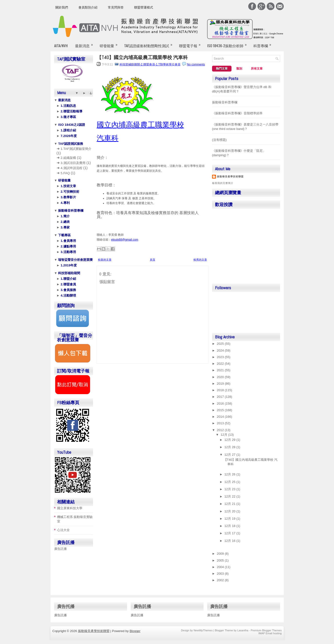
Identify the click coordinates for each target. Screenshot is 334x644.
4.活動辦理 (68, 295)
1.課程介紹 (68, 130)
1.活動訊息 (68, 106)
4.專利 (65, 203)
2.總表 (65, 222)
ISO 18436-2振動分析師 (228, 44)
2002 (221, 580)
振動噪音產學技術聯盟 (230, 177)
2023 (221, 357)
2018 (221, 390)
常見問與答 (116, 7)
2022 (221, 364)
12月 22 (230, 496)
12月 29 (230, 440)
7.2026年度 (68, 136)
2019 (221, 384)
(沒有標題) (219, 140)
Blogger (135, 631)
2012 (221, 430)
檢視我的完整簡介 (223, 183)
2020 (221, 377)
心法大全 (63, 530)
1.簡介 (65, 216)
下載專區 (64, 235)
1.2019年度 (68, 265)
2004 (221, 567)
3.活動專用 (68, 252)
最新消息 (86, 44)
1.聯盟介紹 (68, 279)
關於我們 (62, 7)
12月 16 (230, 541)
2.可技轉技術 (69, 192)
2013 (221, 423)
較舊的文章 (200, 260)
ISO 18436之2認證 (71, 125)
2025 (221, 344)
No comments (196, 64)
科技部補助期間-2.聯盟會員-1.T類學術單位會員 (150, 64)
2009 (221, 554)
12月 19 (230, 519)
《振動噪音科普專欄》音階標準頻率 (237, 113)
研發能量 (110, 44)
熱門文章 (222, 69)
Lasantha (243, 630)
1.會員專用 (68, 241)
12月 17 (230, 533)
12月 (224, 435)
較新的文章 (105, 260)
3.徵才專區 (68, 117)
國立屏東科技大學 (70, 508)
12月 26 (230, 474)
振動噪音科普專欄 (70, 211)
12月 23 (230, 489)
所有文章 (257, 69)
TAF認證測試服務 (70, 144)
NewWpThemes (203, 630)
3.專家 (65, 227)
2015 (221, 410)
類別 (239, 69)
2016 (221, 404)
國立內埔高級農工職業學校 (140, 125)
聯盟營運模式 (144, 7)
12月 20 (230, 511)
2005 (221, 560)
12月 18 (230, 526)
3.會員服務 (68, 290)
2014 (221, 417)
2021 (221, 370)
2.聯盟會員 (68, 284)
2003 (221, 574)
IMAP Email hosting (270, 633)
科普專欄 (264, 44)
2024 (221, 350)
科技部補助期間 (69, 273)
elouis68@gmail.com (125, 240)
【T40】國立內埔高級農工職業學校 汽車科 (142, 57)
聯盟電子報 (191, 44)
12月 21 (230, 504)
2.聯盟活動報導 (71, 111)
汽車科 (108, 138)
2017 (221, 397)
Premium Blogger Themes (266, 630)
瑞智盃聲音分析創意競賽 (75, 260)
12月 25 (230, 482)
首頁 (153, 260)
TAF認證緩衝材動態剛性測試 (150, 44)
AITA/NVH (61, 45)
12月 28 (230, 447)
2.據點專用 (68, 246)
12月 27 (230, 455)
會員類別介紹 (88, 7)
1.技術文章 (68, 186)
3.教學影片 (68, 197)
